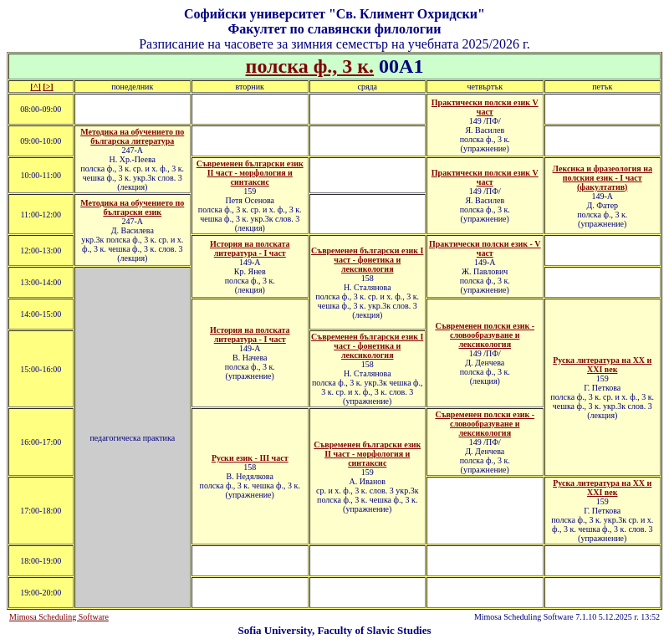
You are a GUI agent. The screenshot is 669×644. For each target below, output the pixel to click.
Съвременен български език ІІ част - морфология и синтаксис (250, 173)
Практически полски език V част (485, 107)
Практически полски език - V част (485, 248)
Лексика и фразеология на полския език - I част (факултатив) (603, 178)
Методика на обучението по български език (132, 207)
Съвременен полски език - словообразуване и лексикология (485, 335)
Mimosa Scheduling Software (59, 617)
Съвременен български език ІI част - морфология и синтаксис (367, 454)
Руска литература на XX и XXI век (602, 488)
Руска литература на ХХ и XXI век (602, 365)
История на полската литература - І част (250, 248)
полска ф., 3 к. (310, 66)
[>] (48, 87)
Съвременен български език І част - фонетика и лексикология (367, 260)
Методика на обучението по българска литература (132, 136)
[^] (35, 87)
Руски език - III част (250, 458)
